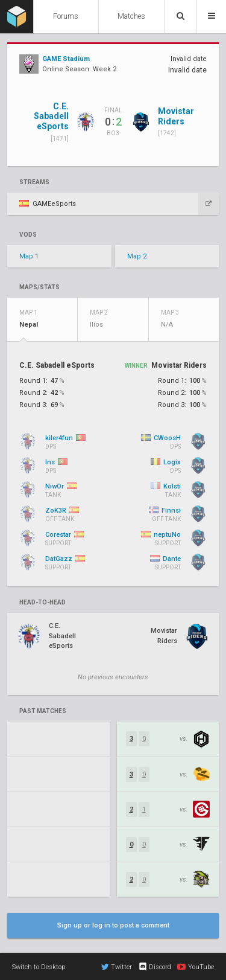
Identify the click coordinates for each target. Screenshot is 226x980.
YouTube (196, 967)
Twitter (117, 967)
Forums (66, 16)
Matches (131, 16)
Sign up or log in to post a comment (113, 925)
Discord (155, 967)
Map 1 (29, 256)
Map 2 (137, 256)
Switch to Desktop (39, 967)
